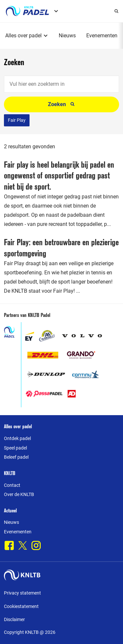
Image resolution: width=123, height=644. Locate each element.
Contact (12, 485)
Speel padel (15, 448)
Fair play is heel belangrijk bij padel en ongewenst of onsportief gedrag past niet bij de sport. (59, 176)
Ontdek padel (17, 438)
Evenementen (102, 36)
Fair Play (17, 120)
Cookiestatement (21, 606)
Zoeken (61, 104)
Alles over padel (23, 36)
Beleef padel (16, 457)
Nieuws (67, 36)
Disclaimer (14, 619)
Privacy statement (22, 593)
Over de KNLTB (19, 494)
